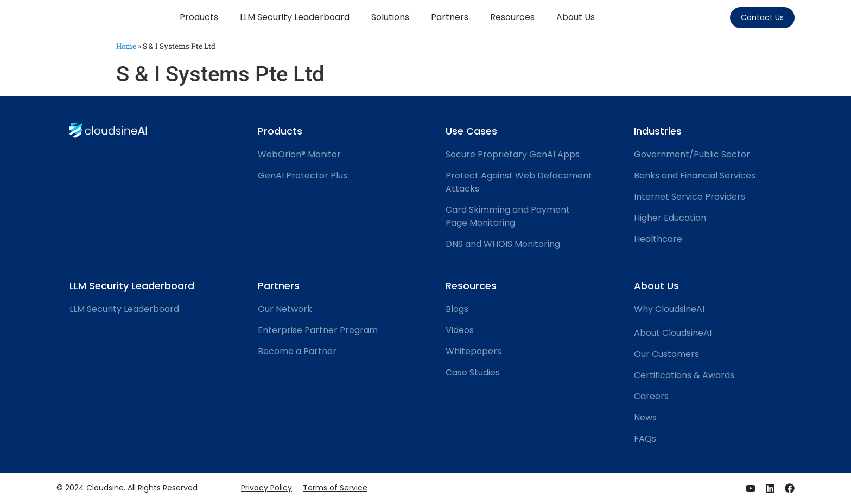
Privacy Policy (266, 488)
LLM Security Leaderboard (295, 17)
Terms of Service (335, 488)
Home (126, 46)
